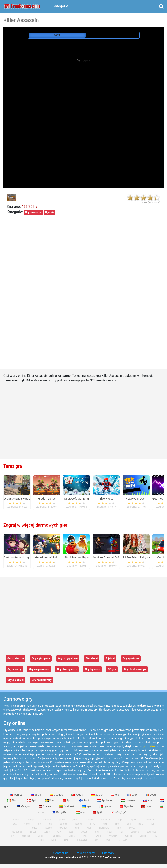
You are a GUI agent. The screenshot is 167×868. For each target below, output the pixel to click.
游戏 (98, 812)
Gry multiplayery (42, 680)
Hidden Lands (47, 499)
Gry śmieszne (33, 212)
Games (16, 795)
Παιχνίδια (60, 812)
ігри (152, 824)
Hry (148, 801)
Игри (67, 840)
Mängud (26, 836)
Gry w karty (14, 669)
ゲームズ (118, 812)
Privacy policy (85, 853)
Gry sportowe (131, 658)
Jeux (133, 795)
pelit (141, 824)
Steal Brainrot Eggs (76, 557)
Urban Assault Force (17, 499)
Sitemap (108, 853)
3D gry (112, 669)
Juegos (57, 795)
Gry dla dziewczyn (135, 669)
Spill (32, 801)
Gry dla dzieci (16, 680)
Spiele (97, 795)
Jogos (77, 795)
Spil (67, 801)
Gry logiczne (92, 669)
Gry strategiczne (67, 669)
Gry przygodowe (68, 658)
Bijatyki (50, 212)
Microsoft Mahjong (76, 499)
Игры (36, 795)
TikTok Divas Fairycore (137, 557)
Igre (42, 840)
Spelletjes (106, 801)
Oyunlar (127, 806)
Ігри (87, 806)
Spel (50, 801)
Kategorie (60, 6)
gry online (149, 746)
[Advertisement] (84, 99)
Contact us (61, 853)
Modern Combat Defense (109, 557)
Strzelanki (92, 658)
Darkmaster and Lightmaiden (22, 557)
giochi (27, 824)
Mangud (24, 806)
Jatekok (129, 801)
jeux (15, 824)
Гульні (106, 806)
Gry (115, 795)
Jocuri (151, 795)
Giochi (13, 801)
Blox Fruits (106, 499)
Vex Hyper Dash (136, 499)
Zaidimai (67, 806)
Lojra (147, 806)
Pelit (85, 801)
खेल (81, 812)
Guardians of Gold (47, 557)
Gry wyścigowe (41, 658)
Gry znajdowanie (39, 669)
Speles (45, 806)
